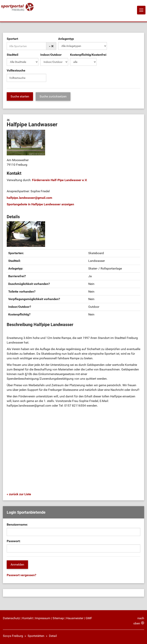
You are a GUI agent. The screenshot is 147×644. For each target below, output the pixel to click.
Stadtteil (12, 55)
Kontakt (28, 618)
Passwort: (14, 541)
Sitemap (58, 618)
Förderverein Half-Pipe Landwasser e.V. (60, 180)
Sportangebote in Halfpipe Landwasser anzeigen (40, 204)
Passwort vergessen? (21, 575)
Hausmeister (75, 618)
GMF (89, 618)
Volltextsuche (16, 70)
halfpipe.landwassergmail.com (29, 198)
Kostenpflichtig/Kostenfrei (88, 55)
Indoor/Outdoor (51, 55)
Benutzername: (17, 525)
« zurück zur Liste (19, 494)
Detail (53, 636)
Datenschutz (11, 618)
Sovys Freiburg (13, 636)
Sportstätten (36, 636)
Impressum (43, 618)
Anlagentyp (66, 39)
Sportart (12, 39)
